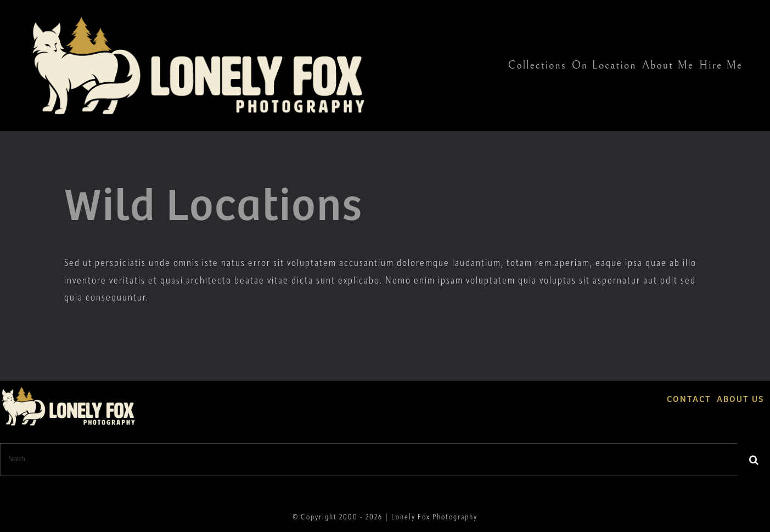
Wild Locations (213, 201)
